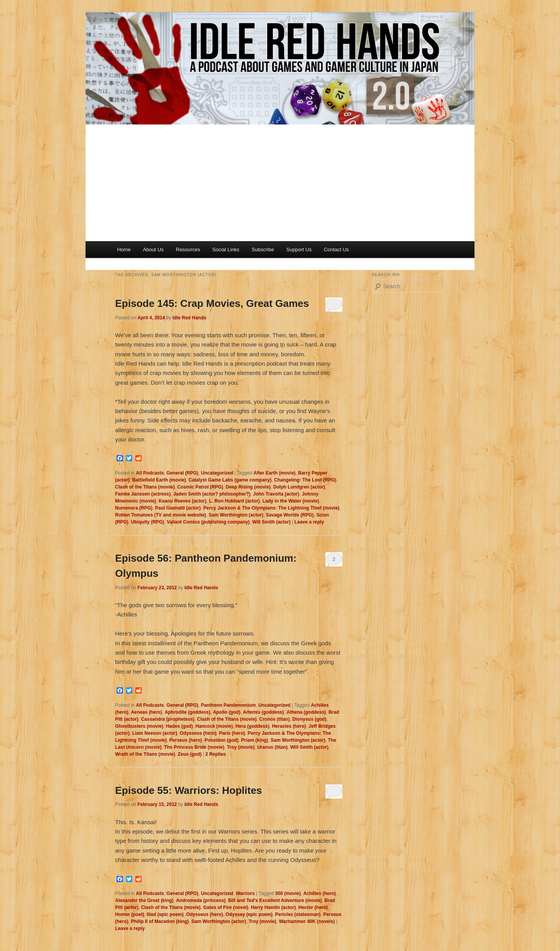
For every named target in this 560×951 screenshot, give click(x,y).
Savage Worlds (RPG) (290, 515)
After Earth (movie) (275, 473)
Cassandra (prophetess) (168, 719)
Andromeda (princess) (201, 900)
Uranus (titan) (272, 747)
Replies (216, 754)
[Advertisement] (280, 183)
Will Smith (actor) (272, 522)
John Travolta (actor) (276, 494)
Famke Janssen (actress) (143, 494)
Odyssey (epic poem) (249, 914)
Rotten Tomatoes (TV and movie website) (161, 515)
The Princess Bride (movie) (194, 747)
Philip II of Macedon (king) (160, 921)
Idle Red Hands (189, 318)
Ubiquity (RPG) (148, 522)
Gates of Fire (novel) (226, 907)
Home (124, 250)
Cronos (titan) (275, 719)
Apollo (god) (227, 712)
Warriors (245, 893)
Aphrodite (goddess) (187, 712)
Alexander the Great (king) (144, 900)
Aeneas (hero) (147, 712)
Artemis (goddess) (263, 712)
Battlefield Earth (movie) (159, 480)
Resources (188, 250)
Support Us (299, 250)
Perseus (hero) (185, 740)
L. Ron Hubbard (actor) (234, 501)
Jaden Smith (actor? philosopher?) (212, 494)
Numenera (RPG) (134, 508)
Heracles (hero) (289, 726)
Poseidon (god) (221, 740)
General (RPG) (182, 473)
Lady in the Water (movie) (291, 501)
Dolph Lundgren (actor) (299, 487)
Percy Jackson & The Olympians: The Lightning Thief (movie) (271, 508)
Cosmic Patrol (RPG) (200, 487)
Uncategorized (217, 473)
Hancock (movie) (214, 726)
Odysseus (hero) (198, 733)
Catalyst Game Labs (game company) (230, 480)
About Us (153, 250)
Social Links (226, 250)
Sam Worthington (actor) (236, 515)
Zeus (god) (190, 754)
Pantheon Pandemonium (228, 705)
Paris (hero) (232, 733)
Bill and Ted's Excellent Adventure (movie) (275, 900)
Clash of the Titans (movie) (145, 487)
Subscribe (263, 250)
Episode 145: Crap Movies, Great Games (212, 303)
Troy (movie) (241, 747)
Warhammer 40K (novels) (307, 921)
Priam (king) (255, 740)
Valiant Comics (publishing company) (208, 522)
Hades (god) (179, 726)
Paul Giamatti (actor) (178, 508)
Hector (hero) (313, 907)
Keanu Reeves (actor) (183, 501)
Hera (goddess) (252, 726)
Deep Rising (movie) (248, 487)
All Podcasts (150, 473)
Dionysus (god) (309, 719)
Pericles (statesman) (298, 914)
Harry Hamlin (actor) (273, 907)
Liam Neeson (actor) (155, 733)
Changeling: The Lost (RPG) (305, 480)
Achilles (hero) (319, 893)
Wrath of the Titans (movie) (145, 754)
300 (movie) (288, 893)
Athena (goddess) (306, 712)
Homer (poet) (130, 914)
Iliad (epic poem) (165, 914)
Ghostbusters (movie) (139, 726)
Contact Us (336, 250)
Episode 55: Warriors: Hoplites (189, 790)
